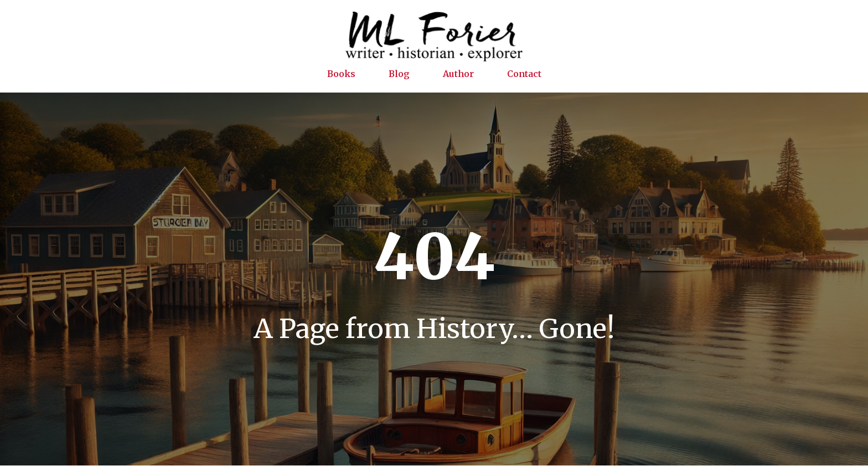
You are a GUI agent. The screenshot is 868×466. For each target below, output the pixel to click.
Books (341, 74)
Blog (399, 74)
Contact (524, 74)
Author (458, 74)
